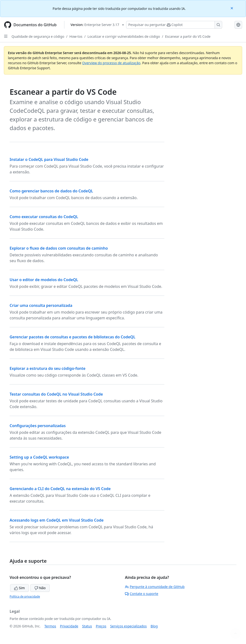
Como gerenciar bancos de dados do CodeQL (51, 191)
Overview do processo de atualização (111, 63)
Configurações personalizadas (38, 426)
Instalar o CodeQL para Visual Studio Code (49, 159)
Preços (101, 626)
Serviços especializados (128, 626)
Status (87, 626)
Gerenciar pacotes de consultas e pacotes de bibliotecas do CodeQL (72, 337)
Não (40, 588)
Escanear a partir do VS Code (188, 36)
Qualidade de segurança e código (38, 36)
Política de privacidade (25, 597)
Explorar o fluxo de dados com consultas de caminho (59, 248)
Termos (50, 626)
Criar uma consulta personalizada (41, 305)
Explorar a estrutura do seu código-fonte (48, 368)
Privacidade (69, 626)
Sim (19, 588)
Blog (154, 626)
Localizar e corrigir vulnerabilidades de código (124, 36)
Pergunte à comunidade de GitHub (155, 587)
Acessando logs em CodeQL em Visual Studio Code (57, 520)
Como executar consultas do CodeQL (44, 217)
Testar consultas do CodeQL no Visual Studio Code (56, 394)
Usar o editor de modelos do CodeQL (44, 280)
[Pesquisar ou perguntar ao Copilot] (174, 25)
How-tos (76, 36)
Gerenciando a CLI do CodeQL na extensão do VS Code (60, 489)
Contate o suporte (142, 594)
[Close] (232, 8)
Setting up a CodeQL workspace (39, 457)
